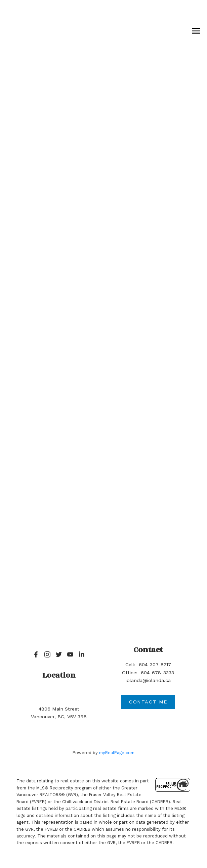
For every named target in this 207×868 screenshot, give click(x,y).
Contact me (148, 702)
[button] (36, 654)
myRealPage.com (117, 753)
